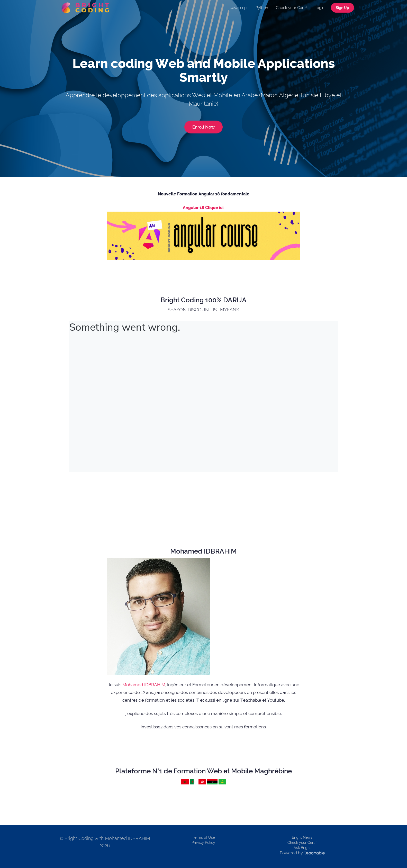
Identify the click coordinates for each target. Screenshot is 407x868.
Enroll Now (203, 127)
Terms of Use (203, 837)
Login (319, 8)
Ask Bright (302, 848)
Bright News (302, 837)
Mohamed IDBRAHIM (144, 685)
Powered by (302, 853)
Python (262, 8)
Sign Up (342, 8)
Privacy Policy (203, 843)
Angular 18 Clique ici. (204, 208)
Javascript (239, 8)
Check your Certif (291, 8)
